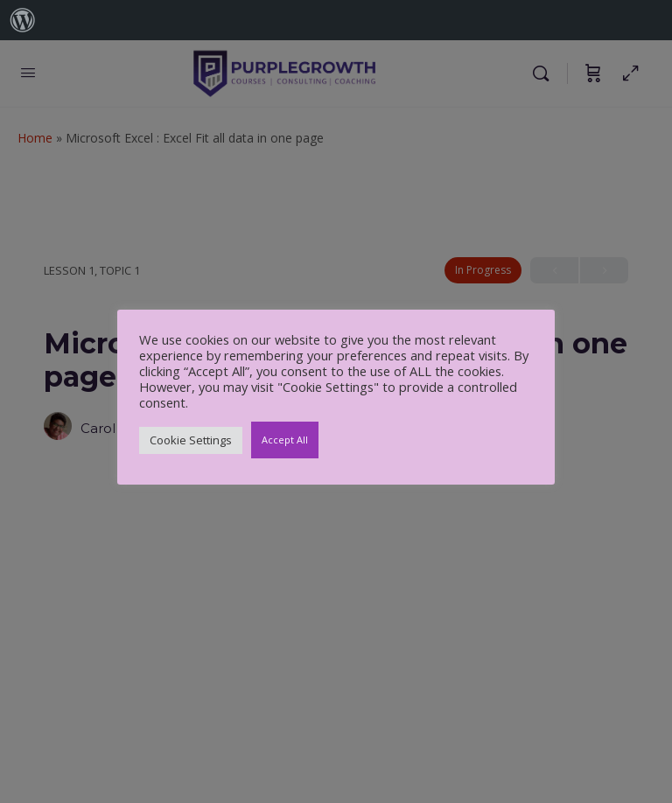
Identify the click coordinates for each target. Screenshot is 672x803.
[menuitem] (23, 20)
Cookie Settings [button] (191, 440)
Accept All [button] (285, 440)
